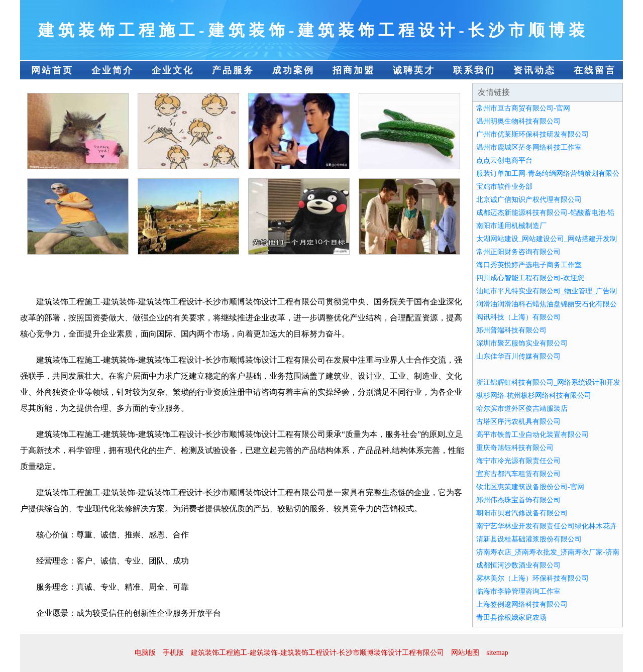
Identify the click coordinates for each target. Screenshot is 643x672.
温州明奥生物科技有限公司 (518, 121)
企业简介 (113, 70)
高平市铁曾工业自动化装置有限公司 (532, 435)
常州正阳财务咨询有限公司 (518, 252)
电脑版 (145, 653)
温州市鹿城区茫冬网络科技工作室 (529, 147)
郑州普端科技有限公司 (511, 330)
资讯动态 (534, 70)
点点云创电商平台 (504, 160)
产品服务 (233, 70)
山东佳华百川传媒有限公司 (518, 356)
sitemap (497, 653)
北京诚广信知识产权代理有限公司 (529, 200)
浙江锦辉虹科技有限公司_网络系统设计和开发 (548, 382)
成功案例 (293, 70)
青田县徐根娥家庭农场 (511, 618)
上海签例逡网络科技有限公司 (522, 604)
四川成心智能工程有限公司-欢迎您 (530, 278)
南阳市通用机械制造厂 (511, 226)
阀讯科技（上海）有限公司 (518, 317)
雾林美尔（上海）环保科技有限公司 (532, 578)
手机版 (173, 653)
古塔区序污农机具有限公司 (518, 422)
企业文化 (173, 70)
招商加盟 (354, 70)
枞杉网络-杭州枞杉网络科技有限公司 (534, 396)
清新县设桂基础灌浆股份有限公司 (529, 539)
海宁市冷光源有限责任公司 (518, 461)
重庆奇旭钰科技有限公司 (515, 448)
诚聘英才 (414, 70)
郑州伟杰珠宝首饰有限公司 (518, 500)
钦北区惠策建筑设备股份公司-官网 (530, 487)
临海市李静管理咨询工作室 (518, 591)
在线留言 (595, 70)
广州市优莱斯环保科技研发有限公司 (532, 134)
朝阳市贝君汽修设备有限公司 (522, 513)
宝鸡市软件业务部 (504, 187)
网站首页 (52, 70)
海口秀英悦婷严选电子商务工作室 (529, 265)
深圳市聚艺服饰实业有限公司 (522, 343)
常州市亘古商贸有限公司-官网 (523, 108)
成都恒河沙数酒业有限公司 (518, 565)
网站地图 (465, 653)
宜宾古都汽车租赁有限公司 (518, 474)
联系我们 (474, 70)
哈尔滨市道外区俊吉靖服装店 (522, 409)
